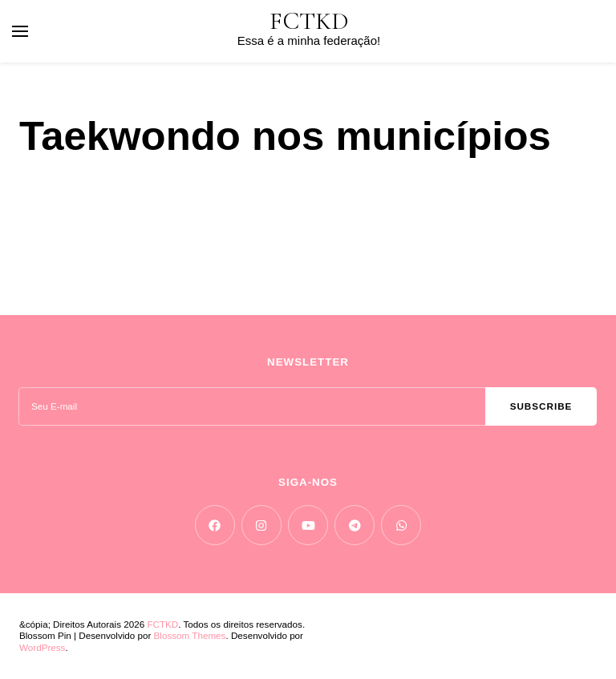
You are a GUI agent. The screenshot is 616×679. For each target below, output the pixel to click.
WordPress (42, 647)
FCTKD (309, 21)
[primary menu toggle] (20, 31)
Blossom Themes (190, 635)
